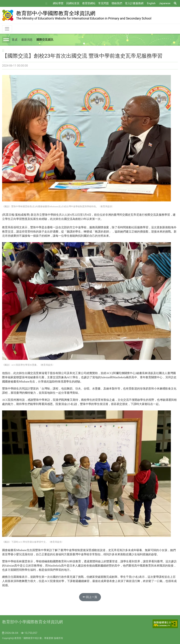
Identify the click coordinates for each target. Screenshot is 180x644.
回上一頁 (90, 597)
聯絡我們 (117, 3)
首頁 (15, 40)
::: (46, 3)
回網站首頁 (73, 3)
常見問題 (104, 3)
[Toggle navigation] (7, 29)
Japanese (165, 3)
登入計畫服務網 (134, 3)
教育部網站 (89, 3)
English (151, 3)
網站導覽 (58, 3)
